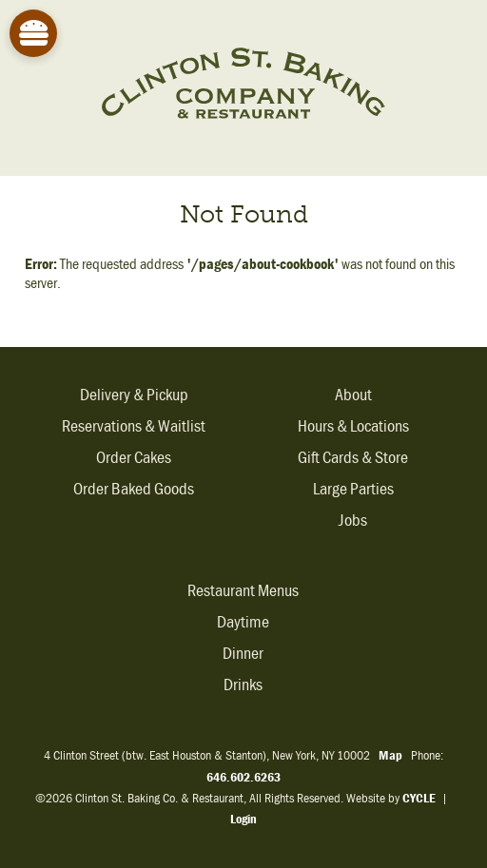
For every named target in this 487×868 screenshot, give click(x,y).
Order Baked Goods (134, 489)
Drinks (243, 685)
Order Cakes (134, 458)
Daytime (243, 622)
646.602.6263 (243, 777)
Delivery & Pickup (134, 395)
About (353, 395)
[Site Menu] (33, 33)
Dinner (243, 654)
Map (390, 755)
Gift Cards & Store (353, 458)
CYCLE (419, 798)
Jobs (353, 521)
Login (243, 819)
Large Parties (353, 489)
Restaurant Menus (243, 591)
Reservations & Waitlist (134, 426)
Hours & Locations (353, 426)
